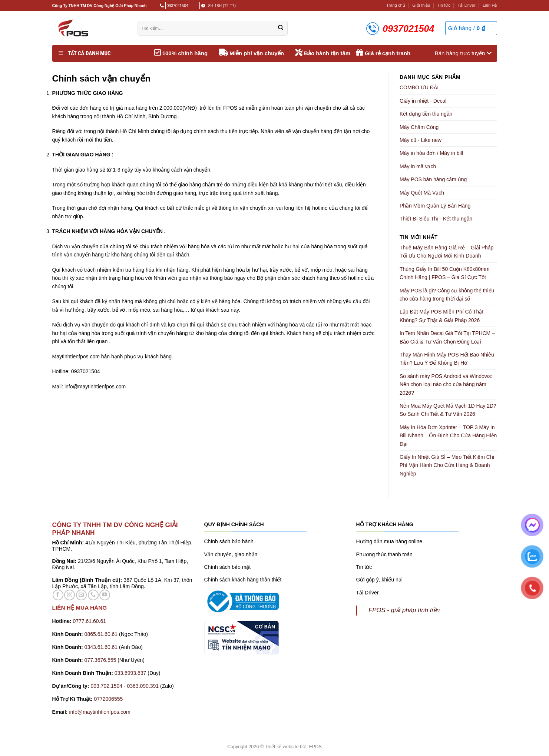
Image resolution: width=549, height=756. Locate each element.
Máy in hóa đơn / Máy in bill (431, 153)
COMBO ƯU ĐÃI (419, 87)
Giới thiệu (421, 5)
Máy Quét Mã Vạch (422, 193)
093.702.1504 (106, 686)
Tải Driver (466, 5)
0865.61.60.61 (101, 634)
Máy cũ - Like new (421, 140)
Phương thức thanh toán (384, 554)
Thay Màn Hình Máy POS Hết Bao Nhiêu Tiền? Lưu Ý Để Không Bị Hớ (447, 359)
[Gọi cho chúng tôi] (93, 595)
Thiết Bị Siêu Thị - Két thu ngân (436, 219)
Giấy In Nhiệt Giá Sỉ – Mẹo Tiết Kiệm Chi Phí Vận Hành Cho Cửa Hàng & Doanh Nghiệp (447, 465)
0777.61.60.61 (90, 621)
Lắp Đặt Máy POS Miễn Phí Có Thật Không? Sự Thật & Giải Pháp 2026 (441, 316)
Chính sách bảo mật (228, 567)
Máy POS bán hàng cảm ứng (433, 179)
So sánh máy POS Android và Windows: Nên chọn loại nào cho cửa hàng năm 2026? (446, 384)
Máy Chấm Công (419, 127)
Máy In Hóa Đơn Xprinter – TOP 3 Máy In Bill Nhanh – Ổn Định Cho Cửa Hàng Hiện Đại (448, 436)
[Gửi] (281, 28)
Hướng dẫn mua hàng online (389, 541)
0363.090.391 (143, 686)
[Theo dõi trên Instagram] (70, 595)
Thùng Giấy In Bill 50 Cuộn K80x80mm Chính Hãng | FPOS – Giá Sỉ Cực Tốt (444, 273)
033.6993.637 (130, 673)
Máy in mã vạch (418, 166)
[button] (471, 28)
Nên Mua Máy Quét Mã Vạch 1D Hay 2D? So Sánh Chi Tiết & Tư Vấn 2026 (448, 410)
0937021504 (177, 6)
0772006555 (109, 699)
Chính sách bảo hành (229, 541)
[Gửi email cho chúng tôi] (81, 595)
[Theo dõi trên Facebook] (58, 595)
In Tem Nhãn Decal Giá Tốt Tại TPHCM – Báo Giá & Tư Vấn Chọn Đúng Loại (447, 337)
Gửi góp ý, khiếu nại (379, 580)
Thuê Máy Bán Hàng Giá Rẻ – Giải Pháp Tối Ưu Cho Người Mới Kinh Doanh (447, 252)
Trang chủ (396, 5)
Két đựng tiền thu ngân (426, 114)
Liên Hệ (490, 5)
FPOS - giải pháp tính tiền (404, 610)
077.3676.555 (100, 660)
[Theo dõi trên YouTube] (105, 595)
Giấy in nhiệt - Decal (423, 101)
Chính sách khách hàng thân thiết (243, 580)
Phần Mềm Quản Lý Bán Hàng (435, 206)
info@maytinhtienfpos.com (100, 712)
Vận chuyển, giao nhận (231, 554)
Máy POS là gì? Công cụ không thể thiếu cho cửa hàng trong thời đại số (447, 295)
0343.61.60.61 (101, 647)
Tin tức (444, 5)
